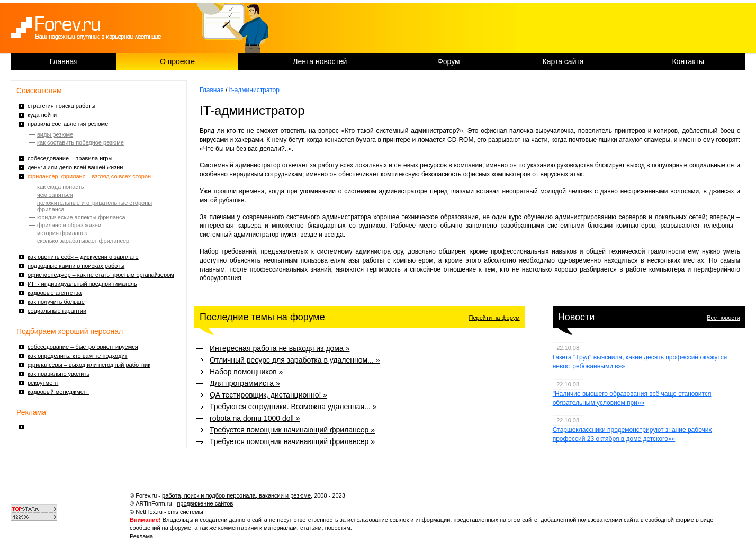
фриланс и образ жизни (69, 225)
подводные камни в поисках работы (76, 266)
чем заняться (55, 195)
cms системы (186, 512)
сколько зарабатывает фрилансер (83, 241)
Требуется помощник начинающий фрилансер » (292, 430)
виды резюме (55, 134)
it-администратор (254, 90)
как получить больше (56, 302)
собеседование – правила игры (70, 158)
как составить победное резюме (80, 142)
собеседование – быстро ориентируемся (83, 347)
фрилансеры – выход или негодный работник (89, 365)
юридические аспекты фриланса (81, 217)
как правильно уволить (58, 374)
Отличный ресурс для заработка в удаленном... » (295, 360)
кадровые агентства (55, 293)
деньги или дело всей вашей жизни (75, 167)
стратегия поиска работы (61, 106)
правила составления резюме (68, 124)
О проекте (177, 61)
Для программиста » (245, 383)
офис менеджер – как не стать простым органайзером (101, 275)
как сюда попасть (61, 187)
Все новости (723, 318)
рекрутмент (43, 383)
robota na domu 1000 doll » (255, 418)
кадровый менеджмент (58, 392)
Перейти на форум (494, 318)
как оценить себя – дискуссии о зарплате (83, 257)
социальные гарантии (57, 311)
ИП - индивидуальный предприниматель (82, 284)
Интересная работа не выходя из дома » (280, 348)
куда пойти (42, 115)
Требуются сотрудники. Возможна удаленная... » (293, 407)
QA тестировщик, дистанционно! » (268, 395)
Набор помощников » (246, 372)
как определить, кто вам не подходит (78, 356)
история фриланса (62, 233)
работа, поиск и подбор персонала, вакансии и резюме (236, 495)
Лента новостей (320, 61)
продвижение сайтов (205, 503)
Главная (64, 61)
